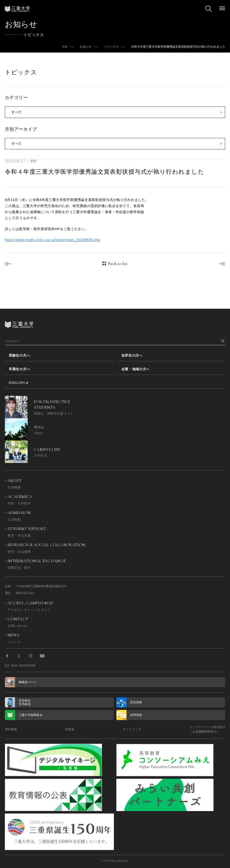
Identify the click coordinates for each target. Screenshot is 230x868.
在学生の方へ (132, 355)
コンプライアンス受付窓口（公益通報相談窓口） (207, 729)
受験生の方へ (19, 355)
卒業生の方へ (19, 369)
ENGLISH (17, 383)
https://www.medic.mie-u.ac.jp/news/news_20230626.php (52, 240)
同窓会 (70, 729)
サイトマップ (132, 729)
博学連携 (11, 729)
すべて (17, 112)
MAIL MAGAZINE (20, 666)
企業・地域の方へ (136, 369)
